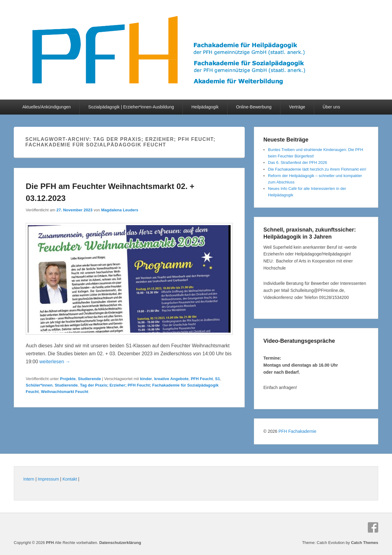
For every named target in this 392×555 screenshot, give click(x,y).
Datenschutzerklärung (120, 543)
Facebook (373, 527)
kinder (146, 379)
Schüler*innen (39, 385)
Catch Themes (365, 543)
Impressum (48, 479)
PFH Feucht (202, 379)
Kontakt (70, 479)
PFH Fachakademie (297, 431)
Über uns (332, 107)
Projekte (68, 379)
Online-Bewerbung (254, 107)
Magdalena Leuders (120, 210)
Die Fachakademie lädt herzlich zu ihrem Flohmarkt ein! (317, 169)
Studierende (89, 379)
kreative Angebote (171, 379)
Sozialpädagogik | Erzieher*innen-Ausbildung (131, 107)
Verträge (297, 107)
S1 (217, 379)
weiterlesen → (55, 362)
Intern (29, 479)
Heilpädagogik (205, 107)
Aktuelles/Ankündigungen (47, 107)
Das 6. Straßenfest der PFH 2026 (298, 162)
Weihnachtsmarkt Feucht (65, 392)
